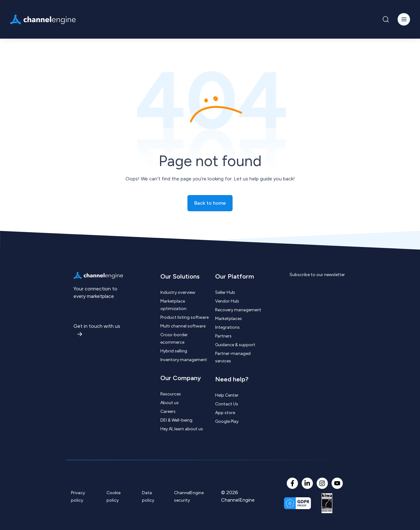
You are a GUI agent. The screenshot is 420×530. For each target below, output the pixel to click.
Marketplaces (229, 319)
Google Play (227, 421)
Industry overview (178, 292)
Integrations (227, 327)
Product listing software (184, 317)
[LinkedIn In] (307, 483)
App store (225, 413)
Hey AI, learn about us (182, 429)
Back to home (210, 203)
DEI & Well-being (176, 420)
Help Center (227, 395)
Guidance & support (235, 345)
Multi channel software (183, 326)
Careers (168, 411)
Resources (171, 394)
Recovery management (238, 310)
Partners (223, 336)
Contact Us (227, 404)
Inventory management (184, 360)
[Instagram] (322, 483)
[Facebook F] (292, 483)
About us (170, 403)
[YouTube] (337, 483)
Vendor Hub (227, 301)
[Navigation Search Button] (386, 19)
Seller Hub (225, 292)
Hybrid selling (174, 351)
